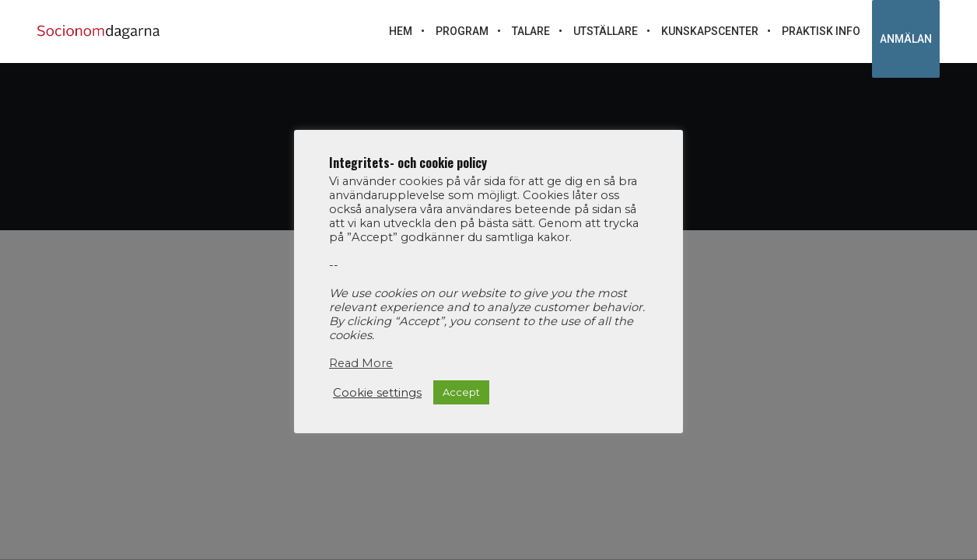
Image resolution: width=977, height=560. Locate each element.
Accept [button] (461, 392)
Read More (361, 363)
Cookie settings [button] (377, 393)
